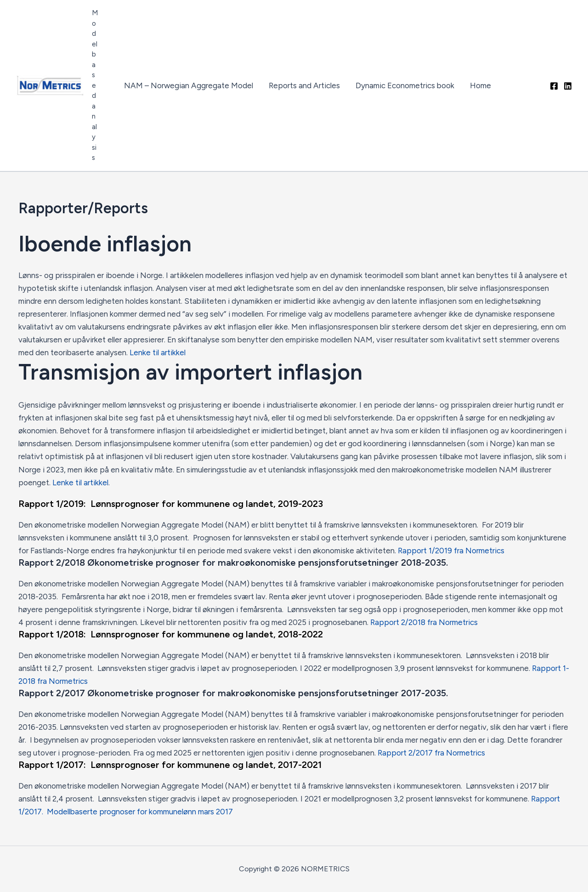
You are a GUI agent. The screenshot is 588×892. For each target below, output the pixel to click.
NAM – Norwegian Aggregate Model (189, 85)
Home (481, 85)
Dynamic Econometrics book (405, 85)
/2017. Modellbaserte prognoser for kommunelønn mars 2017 (127, 812)
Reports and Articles (304, 85)
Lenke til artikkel (158, 352)
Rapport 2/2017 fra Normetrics (431, 753)
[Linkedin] (568, 86)
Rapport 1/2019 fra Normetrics (451, 551)
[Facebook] (554, 86)
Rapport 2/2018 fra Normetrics (424, 622)
